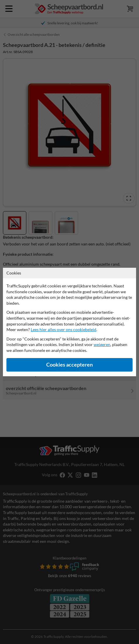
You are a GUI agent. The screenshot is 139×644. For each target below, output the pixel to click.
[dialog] (69, 322)
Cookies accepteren (69, 365)
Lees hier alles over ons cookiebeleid (64, 329)
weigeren (102, 344)
